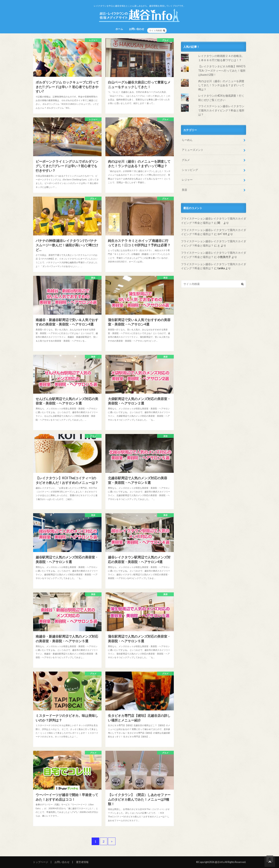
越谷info (219, 862)
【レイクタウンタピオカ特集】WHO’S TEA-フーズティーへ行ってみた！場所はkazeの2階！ (222, 70)
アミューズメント (193, 150)
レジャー (187, 180)
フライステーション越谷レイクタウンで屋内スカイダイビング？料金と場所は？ (221, 110)
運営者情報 (82, 862)
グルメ (186, 160)
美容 (184, 190)
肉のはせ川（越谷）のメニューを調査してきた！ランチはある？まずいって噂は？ (221, 85)
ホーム (119, 29)
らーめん (187, 140)
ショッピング (190, 170)
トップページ (40, 862)
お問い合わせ (137, 29)
